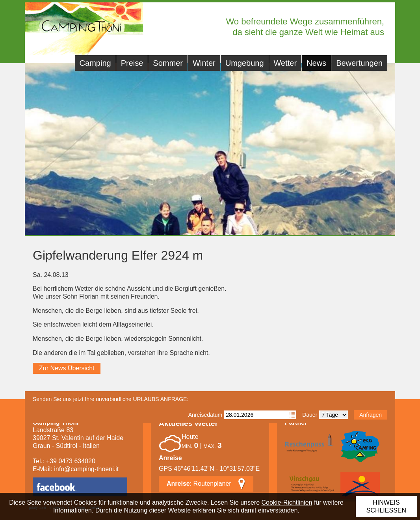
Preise (132, 63)
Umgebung (245, 63)
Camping (95, 63)
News (316, 63)
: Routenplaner (199, 484)
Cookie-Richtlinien (287, 502)
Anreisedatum (205, 415)
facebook (80, 487)
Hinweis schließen (386, 506)
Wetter (285, 63)
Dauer (310, 415)
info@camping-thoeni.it (86, 469)
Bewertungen (359, 63)
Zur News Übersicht (67, 368)
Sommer (168, 63)
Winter (204, 63)
